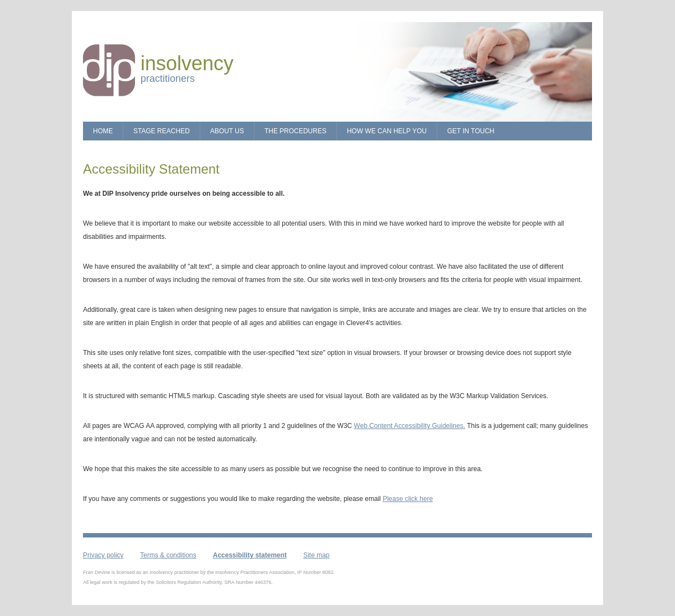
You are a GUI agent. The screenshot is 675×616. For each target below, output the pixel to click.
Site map (316, 555)
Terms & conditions (168, 555)
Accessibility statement (250, 555)
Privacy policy (103, 555)
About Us (227, 131)
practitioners (187, 73)
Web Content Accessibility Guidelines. (410, 426)
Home (103, 131)
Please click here (408, 499)
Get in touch (471, 131)
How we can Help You (387, 131)
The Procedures (295, 131)
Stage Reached (162, 131)
